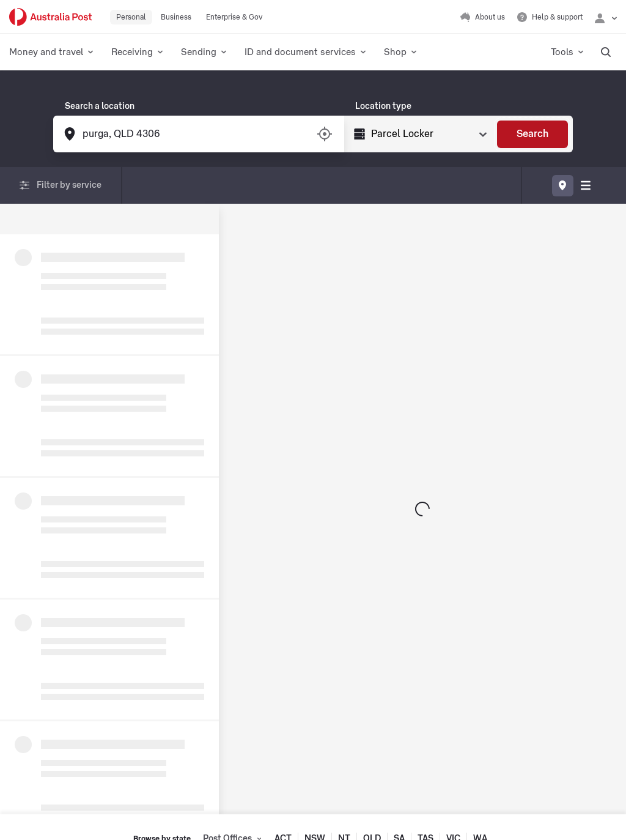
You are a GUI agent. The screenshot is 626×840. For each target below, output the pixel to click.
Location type (383, 106)
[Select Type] (428, 134)
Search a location (100, 106)
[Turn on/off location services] (325, 134)
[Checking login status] (606, 17)
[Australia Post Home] (50, 17)
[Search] (532, 134)
